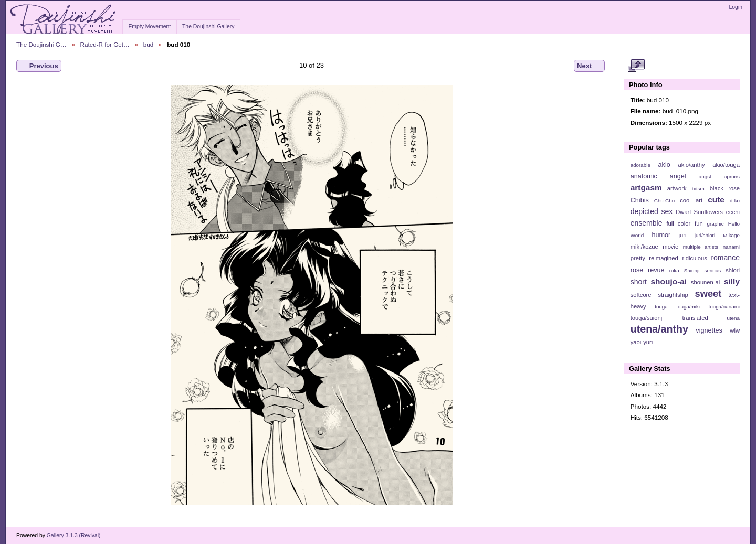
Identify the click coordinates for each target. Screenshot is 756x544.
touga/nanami (724, 307)
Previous (39, 66)
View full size (636, 66)
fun (699, 223)
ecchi (733, 212)
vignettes (709, 330)
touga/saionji (647, 318)
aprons (732, 177)
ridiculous (694, 258)
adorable (640, 165)
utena (733, 318)
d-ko (735, 201)
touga (661, 307)
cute (716, 200)
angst (705, 177)
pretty (638, 258)
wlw (735, 330)
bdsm (698, 189)
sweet (708, 294)
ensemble (647, 223)
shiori (733, 270)
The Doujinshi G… (41, 44)
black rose (725, 188)
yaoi (636, 342)
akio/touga (726, 165)
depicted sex (652, 211)
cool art (691, 200)
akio (664, 165)
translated (695, 318)
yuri (648, 342)
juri (683, 235)
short (639, 282)
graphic (716, 224)
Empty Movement (149, 26)
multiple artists (701, 247)
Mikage (731, 235)
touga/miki (688, 307)
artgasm (646, 188)
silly (732, 281)
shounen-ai (706, 282)
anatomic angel (658, 176)
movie (670, 247)
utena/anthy (659, 329)
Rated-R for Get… (105, 44)
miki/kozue (644, 247)
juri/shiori (705, 235)
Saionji (692, 270)
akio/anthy (691, 165)
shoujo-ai (669, 281)
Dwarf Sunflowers (699, 212)
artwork (677, 188)
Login (736, 7)
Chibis (640, 200)
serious (712, 270)
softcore (641, 295)
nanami (731, 247)
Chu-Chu (664, 201)
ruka (674, 270)
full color (678, 223)
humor (661, 235)
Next (589, 66)
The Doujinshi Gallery (208, 26)
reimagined (664, 258)
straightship (673, 295)
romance (725, 258)
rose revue (648, 270)
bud (149, 44)
